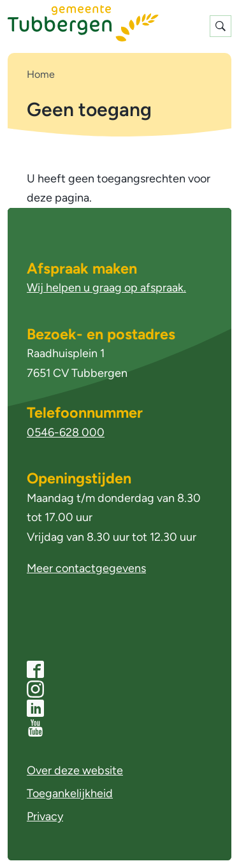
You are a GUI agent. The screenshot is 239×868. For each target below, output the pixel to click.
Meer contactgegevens (86, 568)
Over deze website (75, 770)
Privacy (45, 816)
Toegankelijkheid (70, 793)
